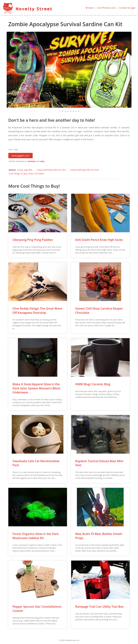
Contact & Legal (127, 8)
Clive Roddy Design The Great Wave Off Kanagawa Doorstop (37, 310)
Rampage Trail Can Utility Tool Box (100, 607)
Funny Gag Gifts (25, 170)
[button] (20, 156)
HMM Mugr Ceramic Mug (93, 384)
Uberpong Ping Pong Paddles (33, 240)
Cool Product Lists (106, 8)
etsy (42, 161)
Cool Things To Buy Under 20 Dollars (27, 174)
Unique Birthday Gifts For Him (51, 170)
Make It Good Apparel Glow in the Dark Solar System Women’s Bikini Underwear (36, 388)
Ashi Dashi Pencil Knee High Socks (99, 240)
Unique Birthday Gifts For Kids (84, 170)
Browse (90, 8)
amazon (31, 161)
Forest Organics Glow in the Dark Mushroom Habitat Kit (36, 536)
